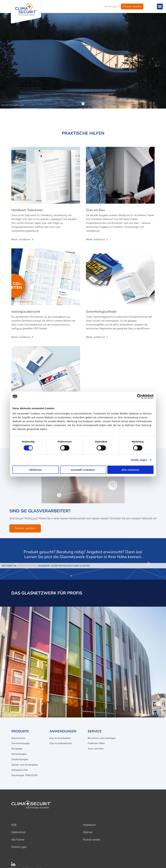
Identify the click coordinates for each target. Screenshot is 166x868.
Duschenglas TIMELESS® (24, 775)
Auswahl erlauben (83, 470)
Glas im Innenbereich (60, 738)
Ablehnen (36, 470)
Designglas (17, 749)
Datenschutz (18, 832)
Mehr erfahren (21, 239)
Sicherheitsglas (19, 754)
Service (95, 731)
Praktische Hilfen (96, 743)
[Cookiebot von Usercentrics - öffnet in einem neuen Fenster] (139, 397)
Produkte (20, 731)
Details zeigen (139, 460)
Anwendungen (63, 731)
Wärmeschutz (18, 738)
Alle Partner (18, 840)
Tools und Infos (96, 749)
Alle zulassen (130, 470)
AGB (14, 825)
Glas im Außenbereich (61, 743)
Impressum (89, 825)
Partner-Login (19, 847)
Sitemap (88, 832)
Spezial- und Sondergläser (25, 765)
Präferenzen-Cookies (27, 566)
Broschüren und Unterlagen (102, 738)
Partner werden (132, 6)
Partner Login (111, 6)
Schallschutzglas (20, 759)
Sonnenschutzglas (21, 743)
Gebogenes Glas (20, 770)
